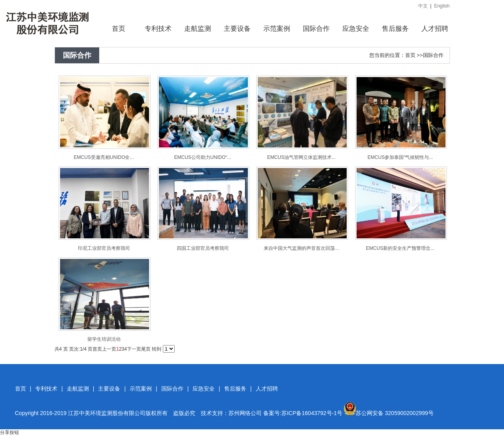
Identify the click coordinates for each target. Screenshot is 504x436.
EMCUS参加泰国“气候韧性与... (400, 157)
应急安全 (204, 389)
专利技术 (46, 389)
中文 (423, 6)
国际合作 (433, 55)
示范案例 (141, 389)
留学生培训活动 (104, 339)
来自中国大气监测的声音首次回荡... (301, 248)
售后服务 (235, 389)
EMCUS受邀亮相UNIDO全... (104, 157)
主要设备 (109, 389)
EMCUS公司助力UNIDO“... (203, 157)
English (442, 6)
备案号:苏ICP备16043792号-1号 (303, 413)
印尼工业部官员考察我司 (104, 248)
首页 (410, 55)
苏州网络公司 (245, 413)
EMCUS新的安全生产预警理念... (400, 248)
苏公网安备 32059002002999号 (389, 413)
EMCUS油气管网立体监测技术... (301, 157)
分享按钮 (9, 432)
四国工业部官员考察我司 (203, 248)
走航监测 (78, 389)
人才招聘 (267, 389)
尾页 (146, 349)
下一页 (134, 349)
